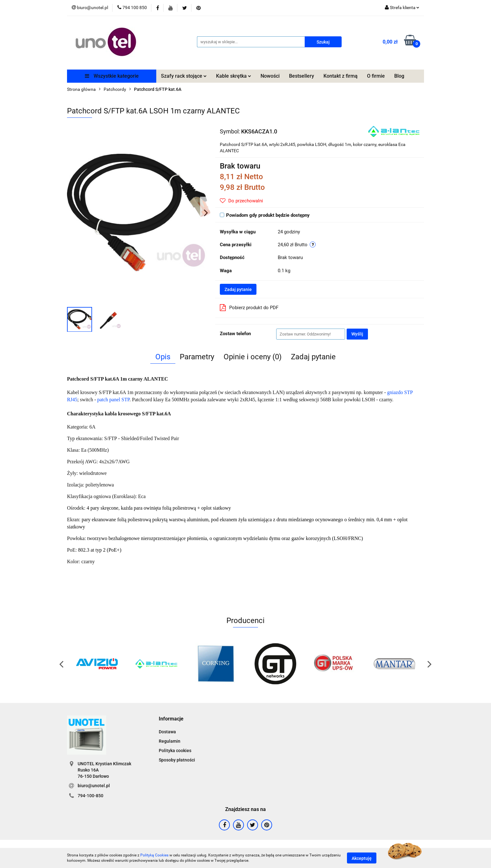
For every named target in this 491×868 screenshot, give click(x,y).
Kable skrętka (234, 76)
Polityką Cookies (154, 855)
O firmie (376, 76)
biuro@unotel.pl (94, 786)
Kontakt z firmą (341, 76)
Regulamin (170, 741)
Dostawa (167, 732)
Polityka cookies (175, 751)
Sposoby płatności (177, 760)
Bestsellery (302, 76)
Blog (399, 76)
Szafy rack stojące (184, 76)
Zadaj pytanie (238, 289)
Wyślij (357, 334)
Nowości (270, 76)
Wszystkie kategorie (112, 76)
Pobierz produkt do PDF (249, 308)
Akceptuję (362, 858)
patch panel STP (113, 400)
